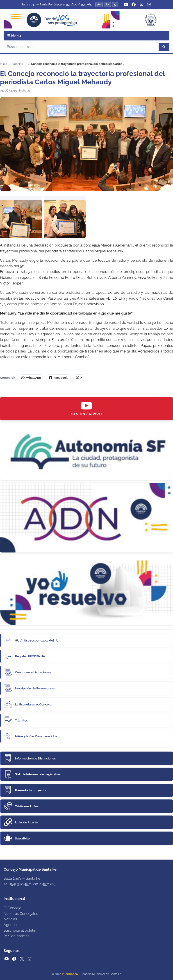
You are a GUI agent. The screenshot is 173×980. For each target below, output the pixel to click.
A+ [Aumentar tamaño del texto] (107, 4)
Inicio (4, 64)
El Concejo (13, 908)
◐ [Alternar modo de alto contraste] (115, 4)
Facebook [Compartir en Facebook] (58, 378)
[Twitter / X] (141, 5)
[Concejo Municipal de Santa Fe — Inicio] (86, 20)
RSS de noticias (16, 936)
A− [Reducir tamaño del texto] (99, 4)
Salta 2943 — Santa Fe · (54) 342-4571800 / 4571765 (56, 4)
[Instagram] (149, 5)
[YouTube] (126, 5)
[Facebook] (134, 5)
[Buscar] (81, 47)
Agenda (10, 925)
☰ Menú (14, 36)
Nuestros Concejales (21, 914)
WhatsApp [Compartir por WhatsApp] (31, 378)
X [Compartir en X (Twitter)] (79, 378)
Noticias (17, 64)
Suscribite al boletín (20, 930)
